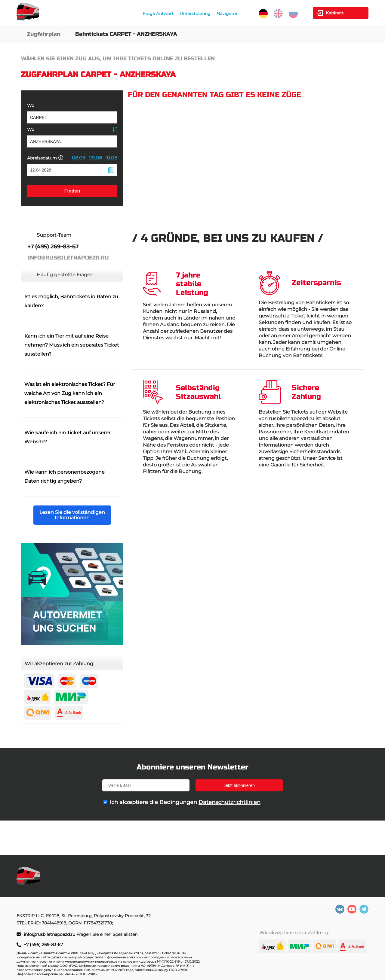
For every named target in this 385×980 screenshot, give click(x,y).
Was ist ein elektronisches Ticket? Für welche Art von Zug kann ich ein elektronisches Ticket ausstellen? (70, 393)
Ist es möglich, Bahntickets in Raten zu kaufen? (71, 301)
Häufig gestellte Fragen (65, 275)
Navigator (227, 14)
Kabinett (335, 13)
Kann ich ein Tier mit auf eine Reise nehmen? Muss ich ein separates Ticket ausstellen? (72, 345)
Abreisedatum (45, 158)
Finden (72, 191)
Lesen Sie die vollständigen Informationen (72, 515)
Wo (31, 105)
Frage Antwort (158, 14)
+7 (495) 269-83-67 (43, 945)
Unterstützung (195, 14)
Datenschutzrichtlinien (229, 802)
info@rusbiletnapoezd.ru (50, 934)
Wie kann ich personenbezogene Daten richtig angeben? (65, 476)
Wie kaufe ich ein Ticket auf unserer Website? (67, 437)
